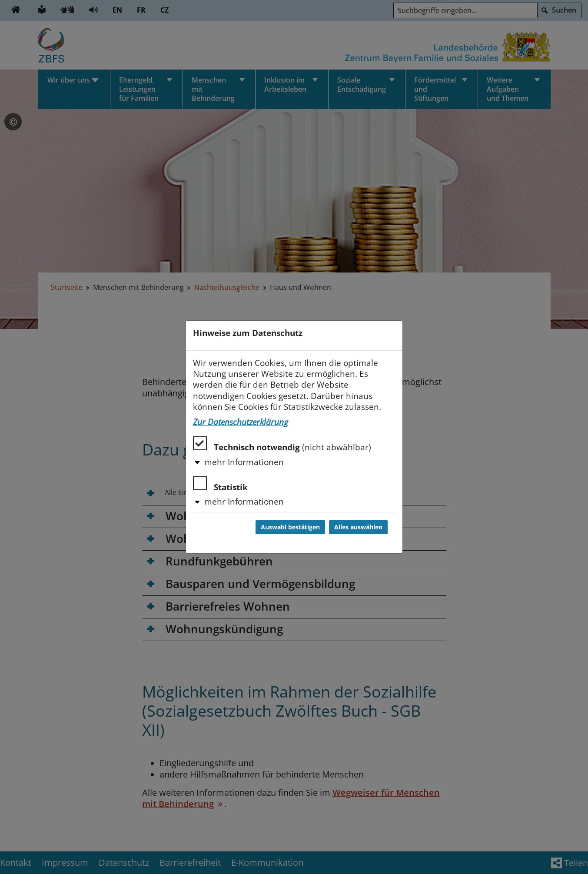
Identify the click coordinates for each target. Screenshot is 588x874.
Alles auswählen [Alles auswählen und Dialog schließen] (358, 527)
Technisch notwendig (282, 444)
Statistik (220, 484)
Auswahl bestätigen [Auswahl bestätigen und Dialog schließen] (290, 527)
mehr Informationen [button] (244, 462)
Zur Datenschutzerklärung (241, 422)
